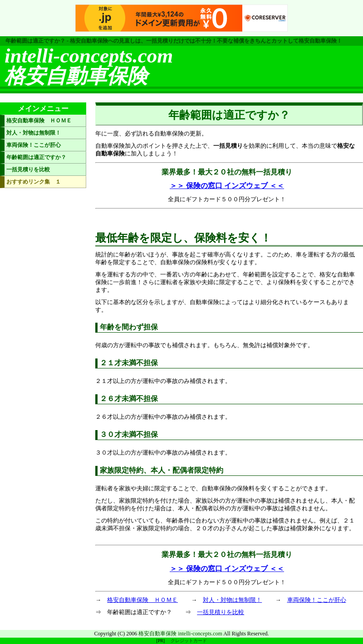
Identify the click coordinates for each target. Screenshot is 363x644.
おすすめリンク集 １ (34, 182)
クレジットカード (189, 641)
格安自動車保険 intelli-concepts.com (180, 634)
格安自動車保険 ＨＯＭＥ (142, 600)
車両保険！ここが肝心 (317, 600)
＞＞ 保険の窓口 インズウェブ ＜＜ (227, 186)
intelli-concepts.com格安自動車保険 (89, 66)
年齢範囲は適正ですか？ (36, 157)
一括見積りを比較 (221, 612)
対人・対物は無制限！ (232, 600)
